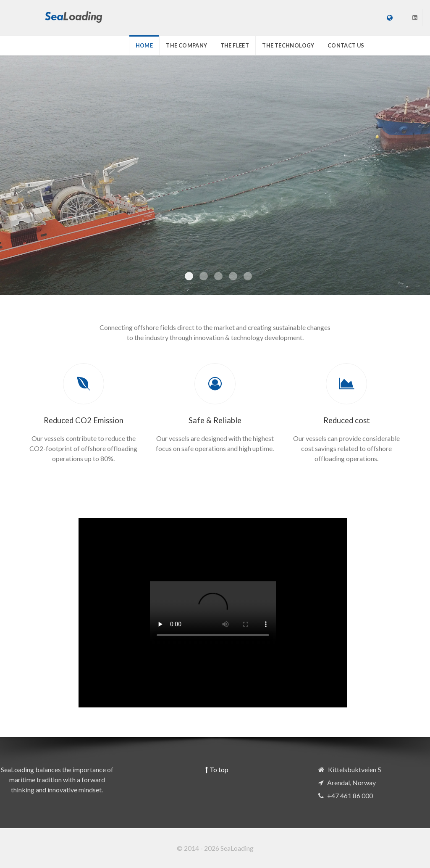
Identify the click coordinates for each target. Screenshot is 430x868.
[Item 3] (233, 276)
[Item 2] (218, 276)
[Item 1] (204, 276)
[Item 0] (189, 276)
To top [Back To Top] (217, 769)
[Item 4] (248, 276)
